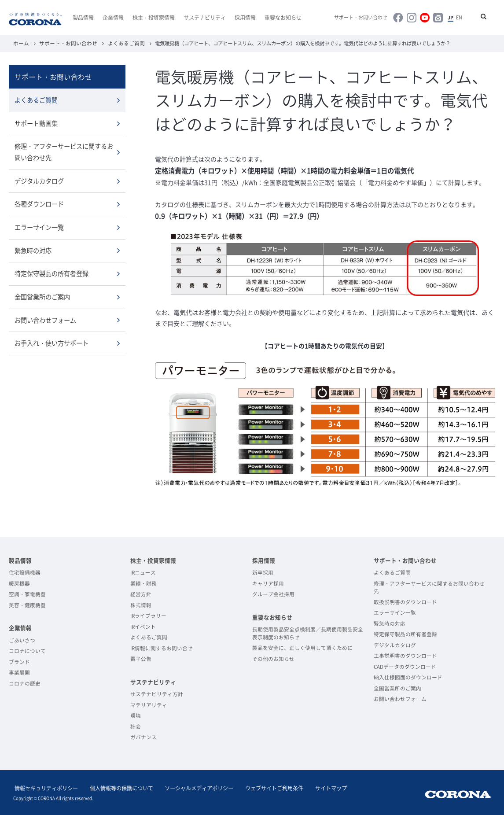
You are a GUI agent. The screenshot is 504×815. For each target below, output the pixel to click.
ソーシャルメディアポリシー (192, 787)
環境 (136, 715)
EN (460, 18)
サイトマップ (318, 787)
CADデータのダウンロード (405, 666)
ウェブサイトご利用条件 (264, 787)
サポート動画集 (36, 122)
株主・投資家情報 (154, 18)
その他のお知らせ (273, 658)
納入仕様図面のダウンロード (408, 677)
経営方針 (141, 594)
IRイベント (143, 626)
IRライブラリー (148, 615)
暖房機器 (19, 583)
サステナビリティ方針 (157, 693)
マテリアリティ (149, 704)
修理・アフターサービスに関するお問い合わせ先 (64, 151)
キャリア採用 (268, 583)
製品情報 (83, 18)
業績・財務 (143, 583)
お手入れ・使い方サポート (52, 341)
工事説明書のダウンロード (405, 655)
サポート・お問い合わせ (368, 18)
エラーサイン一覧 (39, 226)
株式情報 (141, 605)
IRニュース (143, 572)
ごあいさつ (22, 640)
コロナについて (27, 650)
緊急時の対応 (33, 249)
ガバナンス (143, 737)
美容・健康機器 (27, 605)
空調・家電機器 (27, 594)
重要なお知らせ (283, 18)
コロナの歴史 (25, 683)
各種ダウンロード (39, 203)
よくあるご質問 (119, 43)
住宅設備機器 (25, 572)
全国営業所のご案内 (42, 295)
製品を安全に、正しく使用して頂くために (302, 647)
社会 (136, 726)
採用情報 (245, 18)
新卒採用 (263, 572)
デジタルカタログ (39, 180)
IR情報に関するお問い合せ (162, 648)
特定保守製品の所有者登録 (52, 272)
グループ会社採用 (273, 594)
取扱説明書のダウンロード (405, 601)
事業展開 (19, 672)
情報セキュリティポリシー (45, 787)
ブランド (19, 661)
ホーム (20, 43)
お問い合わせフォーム (45, 318)
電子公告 (141, 658)
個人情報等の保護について (117, 787)
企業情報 (113, 18)
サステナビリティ (205, 18)
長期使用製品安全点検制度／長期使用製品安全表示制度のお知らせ (308, 633)
